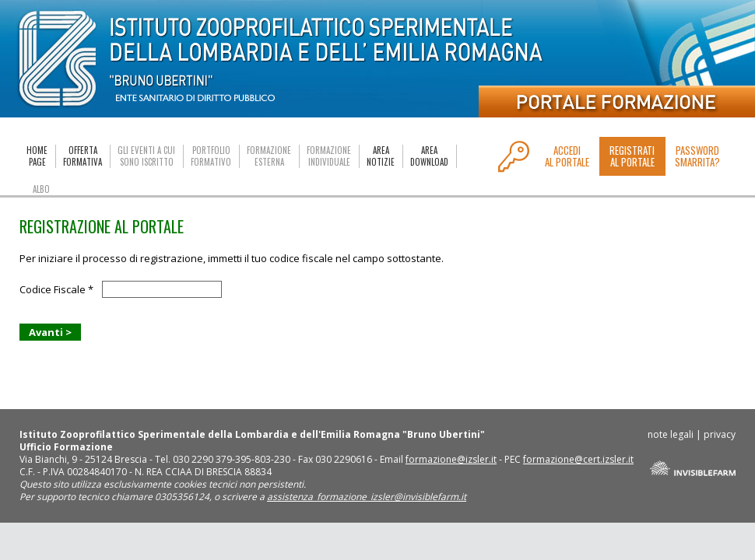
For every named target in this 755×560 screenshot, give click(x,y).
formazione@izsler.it (451, 459)
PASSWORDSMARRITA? (697, 156)
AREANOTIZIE (381, 156)
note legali (671, 434)
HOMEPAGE (37, 156)
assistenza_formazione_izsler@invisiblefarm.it (367, 497)
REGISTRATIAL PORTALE (632, 156)
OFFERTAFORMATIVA (83, 156)
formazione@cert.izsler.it (578, 459)
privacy (720, 434)
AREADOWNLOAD (429, 156)
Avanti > (50, 332)
